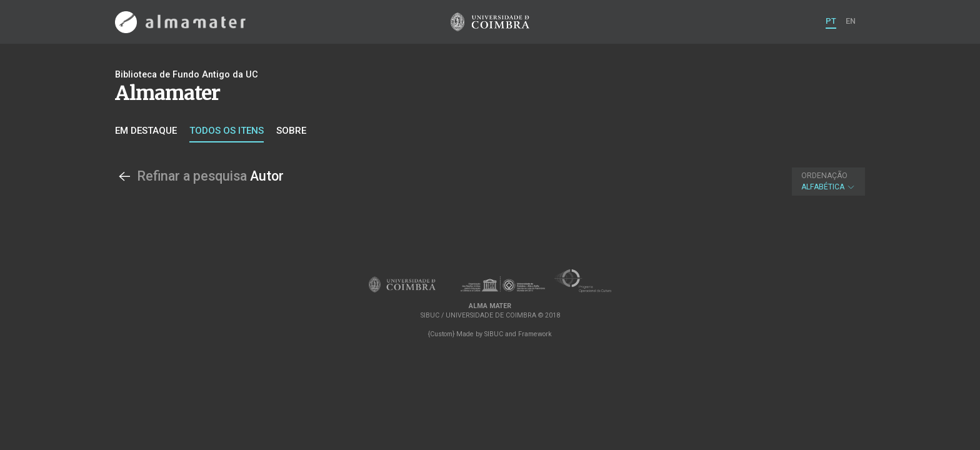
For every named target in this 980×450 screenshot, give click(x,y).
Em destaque (146, 131)
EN (851, 21)
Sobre (291, 131)
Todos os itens (227, 131)
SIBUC (494, 334)
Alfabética (828, 181)
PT (831, 21)
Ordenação (824, 176)
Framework (535, 334)
